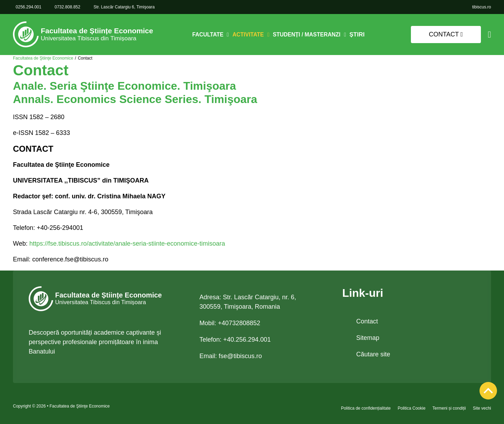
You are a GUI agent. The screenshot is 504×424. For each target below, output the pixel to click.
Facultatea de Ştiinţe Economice (43, 58)
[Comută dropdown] (229, 35)
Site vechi (482, 408)
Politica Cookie (411, 408)
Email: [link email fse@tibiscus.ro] (231, 356)
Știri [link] (357, 35)
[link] (482, 7)
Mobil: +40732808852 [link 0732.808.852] (230, 323)
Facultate (208, 35)
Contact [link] (446, 34)
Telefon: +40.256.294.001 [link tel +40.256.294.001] (235, 340)
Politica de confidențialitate (366, 408)
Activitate (249, 35)
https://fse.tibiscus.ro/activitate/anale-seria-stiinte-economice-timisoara (127, 244)
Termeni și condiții (449, 408)
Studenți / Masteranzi (307, 35)
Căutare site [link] (373, 354)
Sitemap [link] (368, 338)
